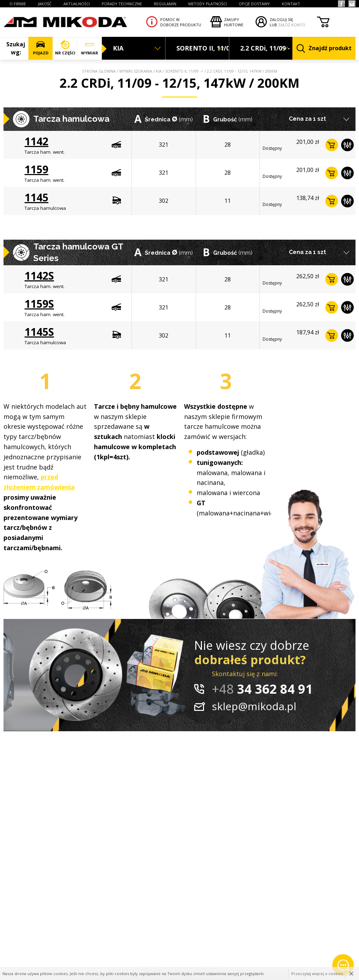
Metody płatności (208, 4)
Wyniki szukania (136, 71)
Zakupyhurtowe (234, 22)
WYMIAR (90, 48)
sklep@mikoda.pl (254, 706)
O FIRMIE (18, 4)
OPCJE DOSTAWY (254, 4)
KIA (159, 71)
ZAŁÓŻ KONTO (292, 25)
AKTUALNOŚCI (77, 4)
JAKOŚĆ (45, 4)
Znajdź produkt (324, 49)
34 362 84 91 (262, 689)
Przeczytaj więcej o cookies (317, 974)
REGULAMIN (165, 4)
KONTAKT (291, 4)
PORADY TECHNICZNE (122, 4)
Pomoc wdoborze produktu (181, 22)
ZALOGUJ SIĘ (281, 19)
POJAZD (40, 48)
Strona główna (99, 71)
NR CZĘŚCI (65, 48)
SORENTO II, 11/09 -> (184, 71)
